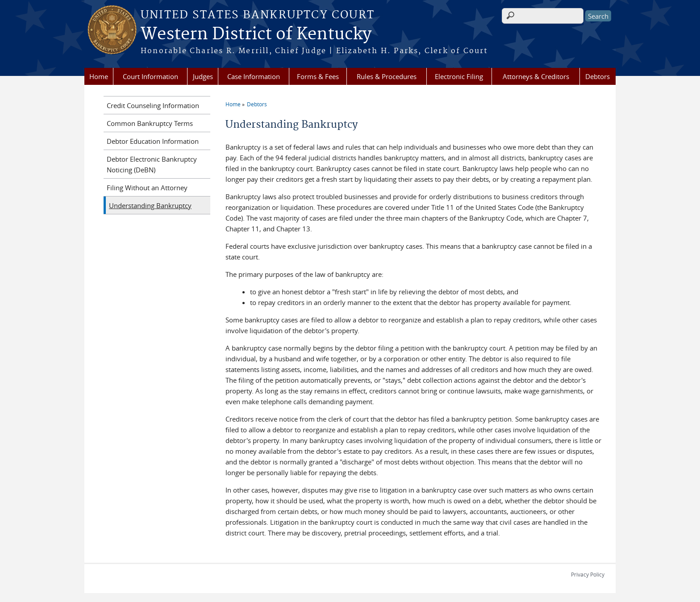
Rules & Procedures (387, 76)
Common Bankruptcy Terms (150, 123)
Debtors (598, 76)
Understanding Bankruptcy (150, 205)
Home (99, 76)
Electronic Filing (459, 76)
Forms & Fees (318, 76)
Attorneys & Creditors (536, 76)
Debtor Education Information (153, 141)
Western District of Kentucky (256, 34)
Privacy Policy (588, 574)
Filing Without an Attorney (147, 188)
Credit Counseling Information (153, 105)
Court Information (150, 76)
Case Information (254, 76)
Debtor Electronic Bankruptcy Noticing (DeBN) (152, 164)
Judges (203, 76)
